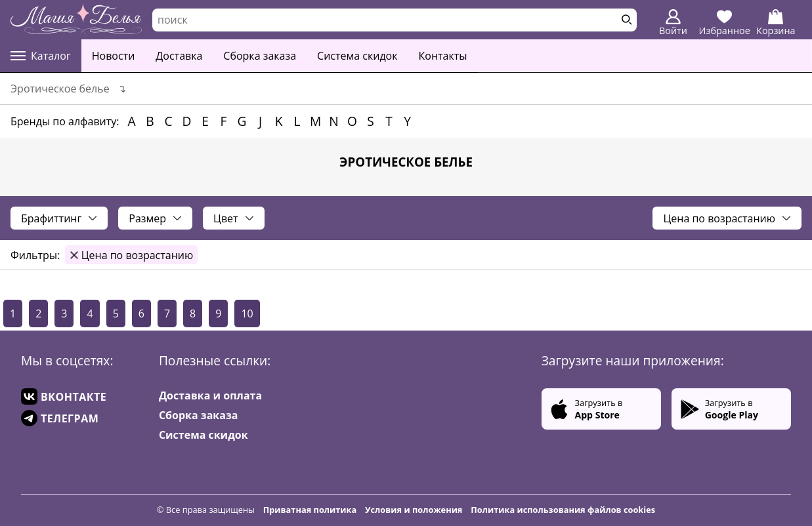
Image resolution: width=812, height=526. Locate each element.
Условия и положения (414, 510)
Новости (114, 56)
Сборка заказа (260, 56)
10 (247, 314)
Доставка (179, 56)
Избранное (725, 23)
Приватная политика (310, 510)
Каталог (41, 56)
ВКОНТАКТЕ (64, 396)
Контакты (443, 56)
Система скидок (357, 56)
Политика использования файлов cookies (563, 510)
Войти (673, 23)
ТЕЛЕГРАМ (60, 418)
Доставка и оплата (210, 395)
